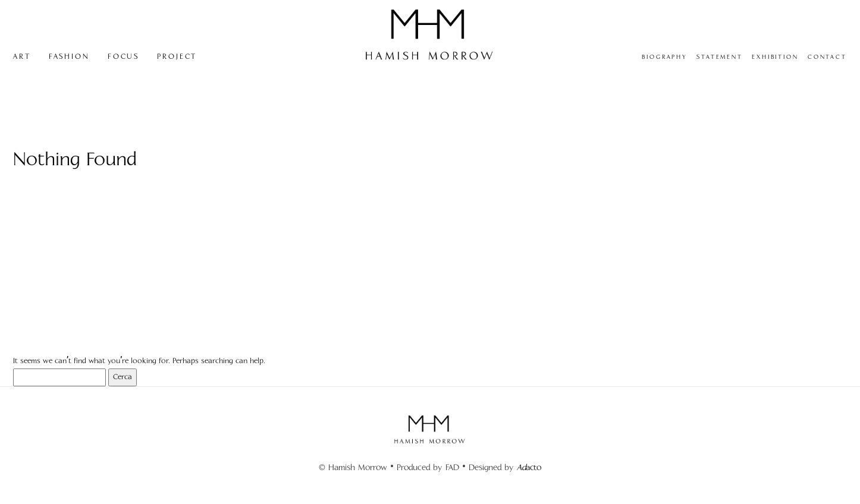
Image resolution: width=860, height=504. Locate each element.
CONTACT (827, 57)
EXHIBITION (775, 57)
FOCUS (123, 57)
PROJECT (177, 57)
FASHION (69, 57)
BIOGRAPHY (665, 57)
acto (529, 467)
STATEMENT (720, 57)
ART (22, 57)
